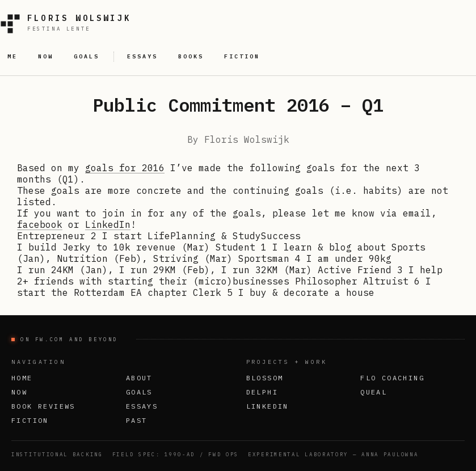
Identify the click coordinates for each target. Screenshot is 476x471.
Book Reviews (43, 406)
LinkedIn (108, 224)
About (139, 378)
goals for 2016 (125, 168)
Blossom (265, 378)
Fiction (30, 420)
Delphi (262, 392)
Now (19, 392)
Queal (374, 392)
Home (22, 378)
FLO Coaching (392, 378)
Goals (139, 392)
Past (137, 420)
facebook (40, 224)
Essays (142, 406)
